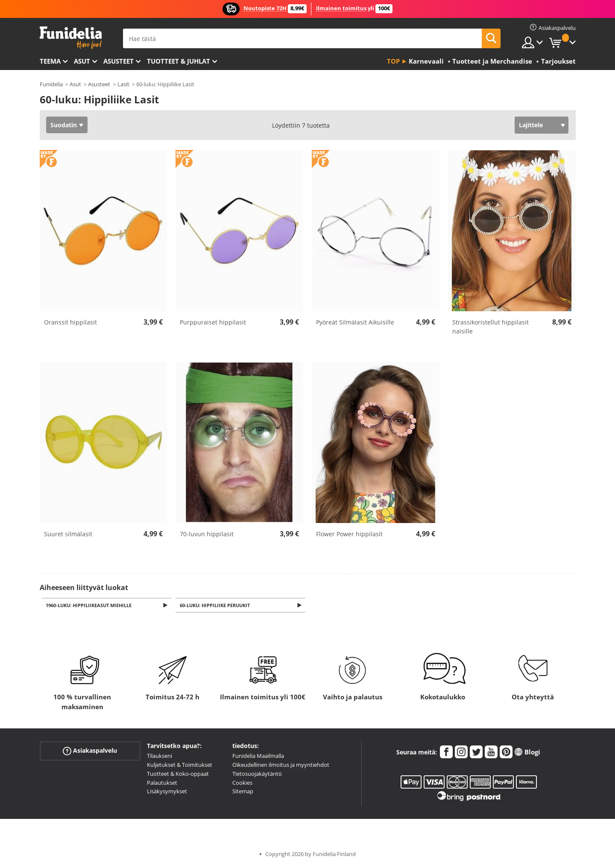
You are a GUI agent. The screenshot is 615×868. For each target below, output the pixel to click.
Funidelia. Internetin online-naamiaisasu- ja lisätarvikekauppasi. (71, 38)
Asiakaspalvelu (90, 752)
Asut (82, 61)
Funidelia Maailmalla (258, 757)
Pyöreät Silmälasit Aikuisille (355, 322)
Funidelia (51, 84)
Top (393, 61)
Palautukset (162, 783)
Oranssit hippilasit (70, 322)
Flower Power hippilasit (349, 534)
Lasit (123, 84)
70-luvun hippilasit (207, 534)
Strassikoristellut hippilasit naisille (491, 327)
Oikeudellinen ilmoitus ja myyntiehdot (281, 766)
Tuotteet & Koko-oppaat (178, 774)
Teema (50, 61)
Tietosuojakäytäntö (257, 774)
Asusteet (119, 61)
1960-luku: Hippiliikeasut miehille (90, 606)
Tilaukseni (160, 757)
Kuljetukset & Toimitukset (180, 766)
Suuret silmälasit (68, 534)
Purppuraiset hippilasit (213, 322)
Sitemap (243, 792)
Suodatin (64, 125)
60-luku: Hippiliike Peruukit (216, 606)
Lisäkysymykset (167, 792)
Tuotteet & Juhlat (179, 61)
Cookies (242, 783)
